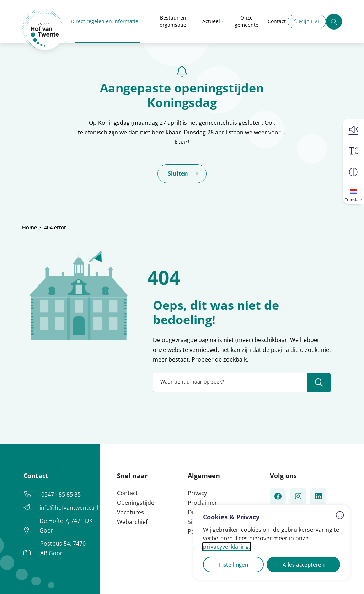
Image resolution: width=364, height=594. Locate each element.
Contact (277, 21)
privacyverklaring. (227, 547)
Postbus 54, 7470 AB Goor (63, 548)
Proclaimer (202, 503)
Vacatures (130, 512)
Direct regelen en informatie (105, 21)
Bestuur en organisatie (173, 21)
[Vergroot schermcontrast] (353, 172)
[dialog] (272, 542)
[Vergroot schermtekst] (353, 151)
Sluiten (178, 173)
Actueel (211, 21)
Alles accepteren (304, 564)
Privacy (197, 493)
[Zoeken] (334, 22)
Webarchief (132, 522)
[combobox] (242, 383)
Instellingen (234, 564)
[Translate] (353, 193)
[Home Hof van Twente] (43, 30)
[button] (353, 129)
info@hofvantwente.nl (69, 508)
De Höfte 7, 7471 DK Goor (66, 526)
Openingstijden (137, 503)
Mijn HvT (309, 21)
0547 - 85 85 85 (61, 494)
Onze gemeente (247, 21)
